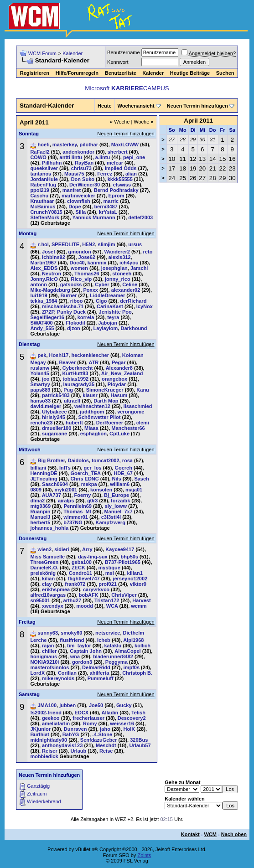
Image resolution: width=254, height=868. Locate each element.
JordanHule (44, 179)
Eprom (117, 196)
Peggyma (117, 662)
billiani (38, 468)
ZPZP (48, 312)
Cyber (102, 284)
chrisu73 (81, 168)
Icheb (104, 640)
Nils (116, 479)
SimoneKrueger (105, 390)
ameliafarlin (56, 723)
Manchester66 (128, 428)
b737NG (73, 522)
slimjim (107, 244)
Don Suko (83, 179)
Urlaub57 (140, 745)
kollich (143, 646)
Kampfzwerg (110, 522)
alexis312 (120, 257)
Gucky (124, 705)
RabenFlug (43, 185)
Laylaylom (106, 328)
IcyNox (145, 306)
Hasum (119, 395)
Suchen (225, 73)
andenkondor (78, 152)
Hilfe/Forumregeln (77, 73)
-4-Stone (102, 734)
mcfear (115, 163)
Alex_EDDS (44, 268)
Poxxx (91, 290)
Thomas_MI (77, 511)
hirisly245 (54, 417)
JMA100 (47, 705)
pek (42, 355)
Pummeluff (101, 678)
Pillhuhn (52, 163)
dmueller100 (57, 428)
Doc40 (77, 263)
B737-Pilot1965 (123, 562)
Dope (75, 207)
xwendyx (52, 606)
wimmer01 (76, 517)
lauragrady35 (79, 384)
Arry (87, 549)
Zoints (144, 855)
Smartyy (40, 384)
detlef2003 (140, 217)
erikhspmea (56, 589)
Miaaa (91, 428)
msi (110, 573)
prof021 (108, 584)
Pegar (119, 362)
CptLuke (119, 434)
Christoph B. (137, 673)
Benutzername (124, 52)
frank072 (75, 584)
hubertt (74, 423)
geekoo (51, 718)
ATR (93, 362)
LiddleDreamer (107, 295)
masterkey (65, 145)
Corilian (67, 673)
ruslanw (40, 368)
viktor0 (138, 584)
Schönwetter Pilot (100, 417)
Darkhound (134, 328)
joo (46, 379)
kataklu (113, 646)
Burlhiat (40, 734)
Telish (138, 713)
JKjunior (40, 729)
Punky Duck (71, 312)
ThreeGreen (44, 562)
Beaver (67, 362)
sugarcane (54, 434)
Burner (68, 295)
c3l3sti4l (111, 517)
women (79, 268)
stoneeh (122, 274)
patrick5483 (56, 395)
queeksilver (44, 168)
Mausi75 (74, 174)
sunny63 (48, 633)
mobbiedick (44, 756)
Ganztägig (38, 786)
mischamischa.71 (63, 306)
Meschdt (106, 745)
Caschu (39, 196)
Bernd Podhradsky (116, 190)
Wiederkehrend (44, 801)
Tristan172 (107, 600)
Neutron (52, 274)
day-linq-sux (93, 557)
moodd (85, 606)
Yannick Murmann (93, 217)
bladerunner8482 (113, 656)
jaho (105, 729)
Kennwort (118, 62)
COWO (38, 157)
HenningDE (44, 473)
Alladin (110, 713)
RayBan (84, 163)
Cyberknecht (78, 368)
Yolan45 (39, 373)
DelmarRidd (96, 667)
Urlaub (78, 751)
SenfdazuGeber (99, 740)
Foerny (83, 495)
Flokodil (75, 323)
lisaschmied (138, 406)
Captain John (86, 651)
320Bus (139, 740)
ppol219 (40, 190)
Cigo (101, 301)
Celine (130, 284)
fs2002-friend (46, 713)
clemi (143, 423)
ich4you (129, 263)
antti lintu (71, 157)
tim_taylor (79, 646)
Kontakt (190, 834)
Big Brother (51, 460)
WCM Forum (42, 53)
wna (75, 656)
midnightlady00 (49, 740)
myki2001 (66, 490)
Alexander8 (119, 368)
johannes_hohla (49, 528)
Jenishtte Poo (115, 312)
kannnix (97, 263)
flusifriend (72, 640)
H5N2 (88, 244)
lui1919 (39, 295)
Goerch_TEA (85, 473)
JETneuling (44, 479)
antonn (39, 284)
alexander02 (126, 290)
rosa (127, 460)
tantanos (41, 174)
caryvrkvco (96, 589)
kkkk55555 (120, 179)
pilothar (89, 145)
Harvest (141, 600)
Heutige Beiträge (190, 73)
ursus (135, 244)
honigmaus (44, 656)
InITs (65, 468)
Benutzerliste (121, 73)
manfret (72, 190)
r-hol (43, 244)
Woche (120, 122)
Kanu (143, 390)
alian (131, 174)
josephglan (114, 268)
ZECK (78, 568)
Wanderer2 (117, 252)
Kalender (73, 53)
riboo (77, 301)
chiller (49, 651)
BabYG (71, 734)
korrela (86, 317)
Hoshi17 (59, 355)
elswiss (122, 185)
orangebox (114, 379)
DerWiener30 (85, 185)
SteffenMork (45, 217)
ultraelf (72, 401)
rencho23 (41, 423)
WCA (112, 606)
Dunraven (75, 729)
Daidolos (78, 460)
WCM (210, 834)
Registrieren (35, 73)
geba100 (82, 562)
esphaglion (93, 434)
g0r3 (92, 501)
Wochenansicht (136, 106)
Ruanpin (40, 511)
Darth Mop (106, 401)
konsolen (101, 490)
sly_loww (116, 506)
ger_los (93, 468)
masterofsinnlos (49, 667)
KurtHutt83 (75, 373)
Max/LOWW (125, 145)
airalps (66, 501)
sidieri (62, 549)
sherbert (118, 152)
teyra (113, 317)
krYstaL (108, 212)
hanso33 (40, 401)
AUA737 (52, 495)
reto (148, 252)
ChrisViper (124, 595)
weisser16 (122, 723)
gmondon (80, 252)
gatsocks (71, 284)
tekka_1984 (44, 301)
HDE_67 (123, 473)
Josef (49, 252)
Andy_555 (42, 328)
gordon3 (82, 662)
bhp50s (129, 557)
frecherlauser (88, 718)
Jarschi (139, 268)
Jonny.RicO (44, 279)
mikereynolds (58, 678)
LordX (37, 673)
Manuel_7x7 (118, 511)
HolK (130, 729)
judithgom (92, 412)
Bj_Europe (117, 495)
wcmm (139, 606)
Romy (90, 723)
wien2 (44, 549)
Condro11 (80, 573)
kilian (48, 579)
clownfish (79, 201)
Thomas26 (87, 274)
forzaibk (120, 501)
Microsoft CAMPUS (127, 88)
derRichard (133, 301)
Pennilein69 (78, 506)
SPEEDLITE (65, 244)
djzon (74, 328)
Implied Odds (121, 168)
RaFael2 (40, 152)
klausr (90, 395)
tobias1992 (75, 379)
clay (47, 584)
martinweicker (78, 196)
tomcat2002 (106, 460)
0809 (36, 490)
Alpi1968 (133, 640)
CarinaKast (110, 306)
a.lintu (103, 157)
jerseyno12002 (130, 579)
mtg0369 (40, 506)
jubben (67, 705)
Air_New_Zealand (122, 373)
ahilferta (100, 673)
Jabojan (108, 323)
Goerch (123, 468)
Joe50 (96, 705)
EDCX (82, 713)
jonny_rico (118, 279)
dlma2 (37, 501)
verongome (131, 412)
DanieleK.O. (44, 568)
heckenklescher (90, 355)
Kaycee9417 (120, 549)
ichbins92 (54, 257)
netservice (108, 633)
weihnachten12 (92, 406)
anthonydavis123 (62, 745)
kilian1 (135, 573)
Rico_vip (81, 279)
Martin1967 (43, 263)
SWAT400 (41, 323)
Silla (80, 212)
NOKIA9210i (44, 662)
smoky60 (71, 633)
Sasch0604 (55, 484)
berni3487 (106, 207)
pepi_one (134, 157)
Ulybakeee (54, 412)
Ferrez (105, 174)
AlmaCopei (127, 651)
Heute (105, 106)
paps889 (40, 390)
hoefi (43, 145)
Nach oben (234, 834)
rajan (48, 646)
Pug (68, 390)
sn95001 (40, 600)
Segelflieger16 (47, 317)
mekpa (89, 484)
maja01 (134, 490)
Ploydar (117, 384)
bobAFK (89, 595)
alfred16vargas (48, 595)
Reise (106, 751)
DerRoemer (110, 423)
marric (111, 201)
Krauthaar (42, 201)
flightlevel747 (84, 579)
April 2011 (198, 121)
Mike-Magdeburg (50, 290)
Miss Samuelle (47, 557)
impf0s (132, 667)
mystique (109, 568)
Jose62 (87, 257)
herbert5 (40, 522)
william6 (120, 484)
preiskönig (43, 573)
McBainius (43, 207)
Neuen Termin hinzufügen (197, 106)
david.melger (46, 406)
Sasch (141, 479)
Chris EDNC (84, 479)
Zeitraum (37, 794)
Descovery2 (132, 718)
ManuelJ (40, 517)
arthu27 (73, 600)
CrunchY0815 (46, 212)
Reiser (50, 751)
